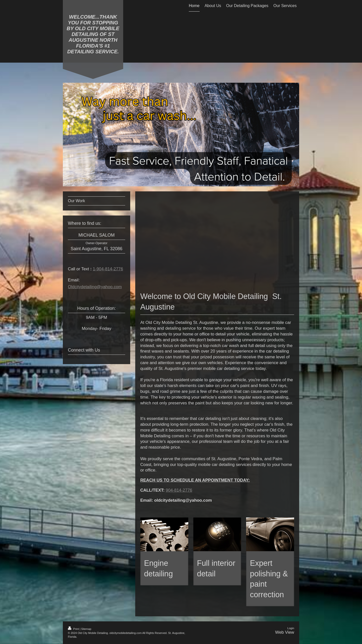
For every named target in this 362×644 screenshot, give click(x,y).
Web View (285, 632)
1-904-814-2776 (108, 269)
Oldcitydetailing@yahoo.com (95, 287)
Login (291, 628)
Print (74, 629)
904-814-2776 (179, 490)
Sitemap (86, 629)
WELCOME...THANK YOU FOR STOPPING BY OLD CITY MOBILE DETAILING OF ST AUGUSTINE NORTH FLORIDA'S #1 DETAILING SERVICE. (93, 34)
